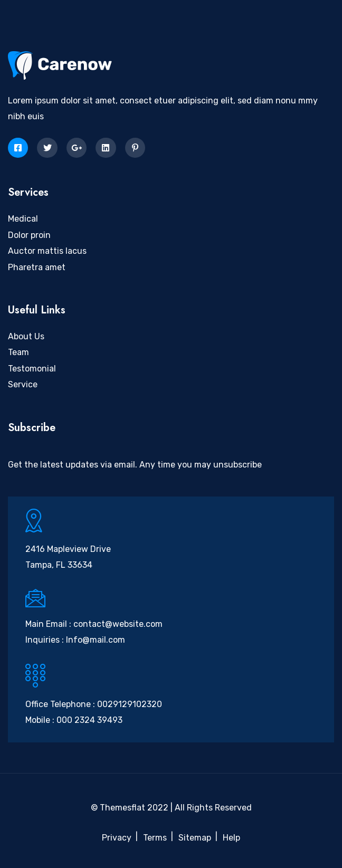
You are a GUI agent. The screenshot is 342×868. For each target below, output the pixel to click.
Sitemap (195, 838)
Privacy (117, 838)
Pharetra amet (37, 267)
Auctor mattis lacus (47, 251)
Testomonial (32, 369)
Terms (155, 838)
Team (18, 352)
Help (231, 838)
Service (23, 384)
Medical (23, 219)
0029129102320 (130, 704)
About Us (26, 336)
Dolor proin (29, 235)
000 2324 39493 (89, 720)
